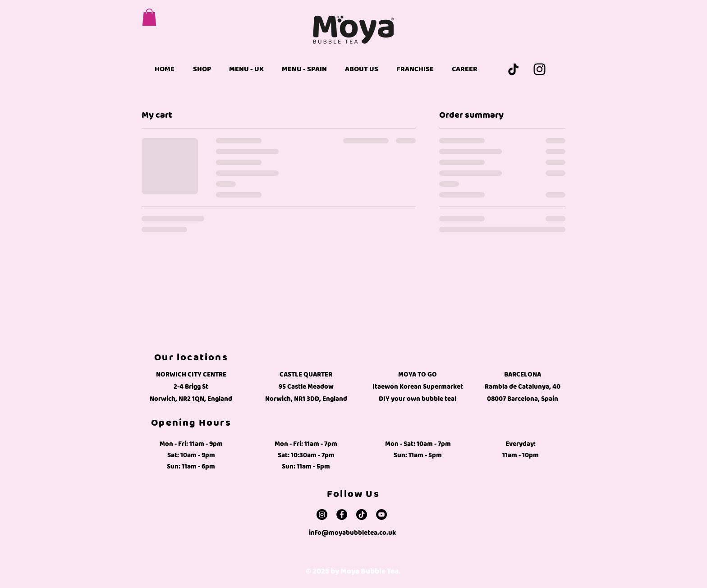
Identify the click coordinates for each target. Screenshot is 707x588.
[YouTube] (381, 514)
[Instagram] (539, 69)
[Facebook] (342, 514)
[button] (149, 17)
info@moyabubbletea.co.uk (352, 533)
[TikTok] (513, 69)
